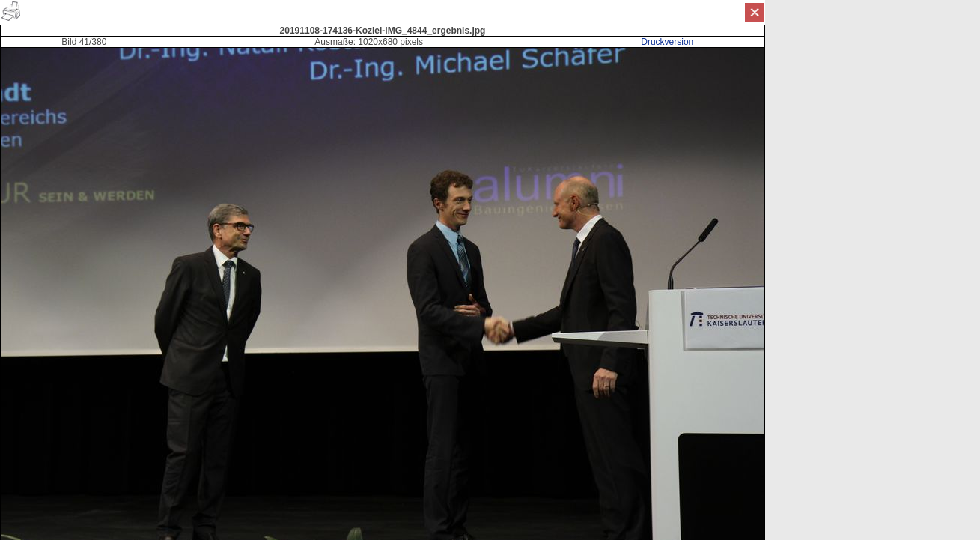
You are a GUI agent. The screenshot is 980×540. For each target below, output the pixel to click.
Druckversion (667, 42)
